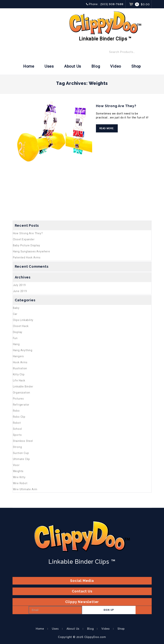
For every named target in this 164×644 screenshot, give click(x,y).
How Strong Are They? (116, 106)
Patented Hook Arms (27, 257)
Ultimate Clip (21, 459)
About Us (73, 66)
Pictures (18, 399)
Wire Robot (20, 483)
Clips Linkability (23, 320)
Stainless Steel (23, 441)
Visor (16, 465)
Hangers (18, 356)
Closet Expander (24, 239)
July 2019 (19, 285)
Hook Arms (20, 362)
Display (18, 332)
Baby (16, 308)
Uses (49, 66)
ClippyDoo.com (95, 637)
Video (116, 66)
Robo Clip (19, 417)
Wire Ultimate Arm (25, 489)
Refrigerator (21, 405)
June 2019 (20, 291)
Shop (136, 66)
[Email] (55, 610)
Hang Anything (23, 350)
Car (15, 314)
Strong (17, 447)
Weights (18, 471)
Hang (16, 344)
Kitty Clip (19, 374)
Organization (22, 393)
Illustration (20, 368)
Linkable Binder (23, 387)
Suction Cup (21, 453)
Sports (17, 435)
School (17, 429)
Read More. (107, 128)
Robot (17, 423)
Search (147, 53)
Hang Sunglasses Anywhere (31, 251)
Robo (16, 411)
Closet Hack (21, 326)
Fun (15, 338)
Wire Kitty (19, 477)
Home (29, 66)
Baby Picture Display (27, 245)
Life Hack (19, 380)
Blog (96, 66)
